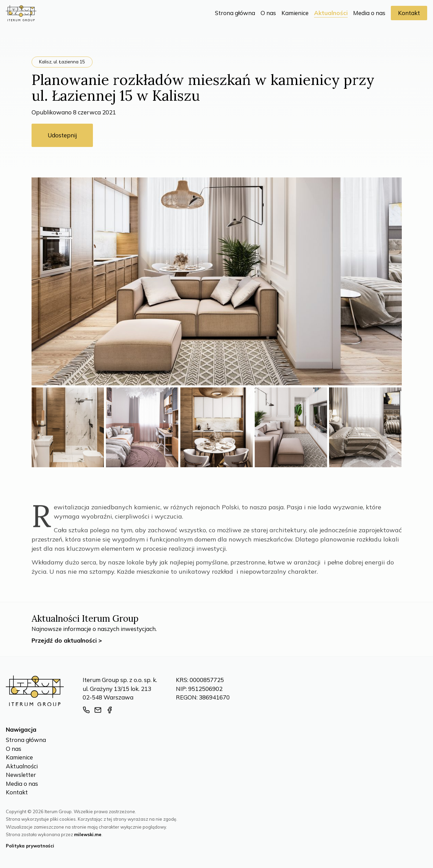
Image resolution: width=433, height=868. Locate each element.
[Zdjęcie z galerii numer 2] (142, 427)
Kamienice (295, 13)
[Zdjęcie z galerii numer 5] (365, 427)
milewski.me (88, 834)
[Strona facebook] (110, 710)
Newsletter (21, 775)
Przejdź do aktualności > (67, 640)
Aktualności (331, 13)
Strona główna (235, 13)
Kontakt (409, 13)
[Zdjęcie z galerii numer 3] (216, 427)
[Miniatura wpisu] (217, 281)
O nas (268, 13)
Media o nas (369, 13)
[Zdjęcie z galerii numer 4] (291, 427)
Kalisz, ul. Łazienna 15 (62, 62)
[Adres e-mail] (98, 710)
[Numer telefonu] (86, 710)
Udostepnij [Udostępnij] (62, 135)
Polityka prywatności (30, 846)
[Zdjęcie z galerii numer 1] (68, 427)
